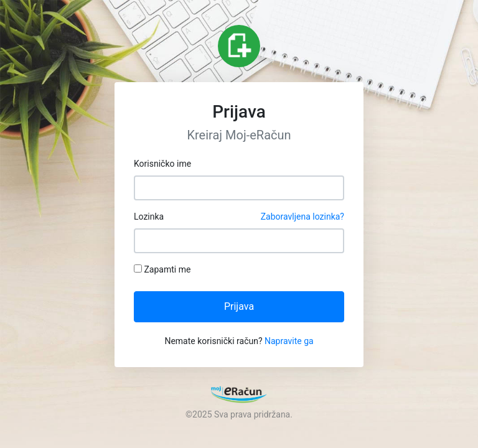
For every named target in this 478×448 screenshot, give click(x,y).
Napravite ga (289, 341)
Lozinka (239, 217)
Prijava (239, 306)
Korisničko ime (162, 164)
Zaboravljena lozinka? (302, 217)
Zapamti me (162, 269)
